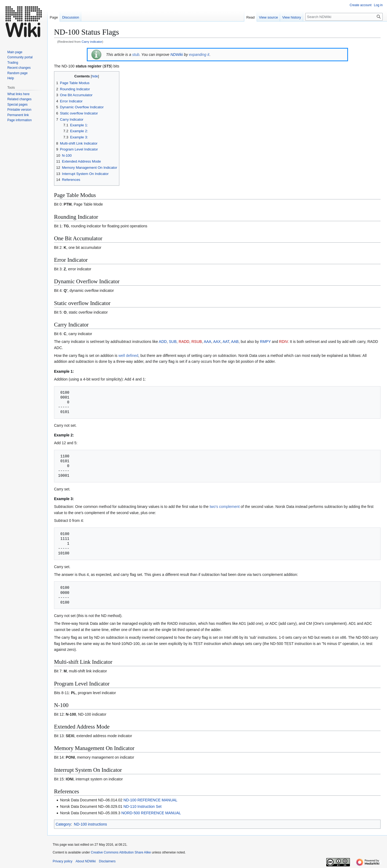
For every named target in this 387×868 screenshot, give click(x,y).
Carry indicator (92, 42)
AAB (235, 342)
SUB (173, 342)
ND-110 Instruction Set (142, 806)
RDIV (284, 342)
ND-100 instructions (90, 824)
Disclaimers (107, 861)
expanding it (199, 55)
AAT (226, 342)
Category (63, 824)
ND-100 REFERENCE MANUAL (150, 800)
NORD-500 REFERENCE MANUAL (151, 813)
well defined (128, 356)
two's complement (225, 507)
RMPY (265, 342)
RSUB (197, 342)
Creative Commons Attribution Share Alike (121, 852)
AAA (207, 342)
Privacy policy (62, 861)
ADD (163, 342)
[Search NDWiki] (344, 17)
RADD (184, 342)
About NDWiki (86, 861)
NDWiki (177, 55)
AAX (217, 342)
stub (136, 55)
